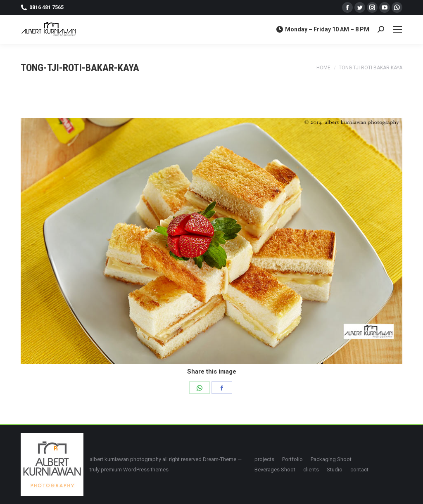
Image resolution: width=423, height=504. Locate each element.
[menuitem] (264, 459)
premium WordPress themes (135, 470)
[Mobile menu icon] (397, 29)
